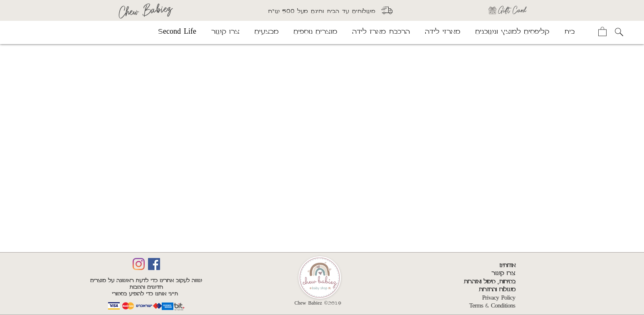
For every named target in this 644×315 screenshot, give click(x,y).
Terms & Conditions (492, 306)
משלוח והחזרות (497, 290)
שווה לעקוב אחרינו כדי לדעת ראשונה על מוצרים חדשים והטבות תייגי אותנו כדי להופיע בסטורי (146, 287)
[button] (602, 31)
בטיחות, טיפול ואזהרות (489, 282)
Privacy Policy (498, 298)
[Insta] (139, 264)
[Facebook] (154, 264)
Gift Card (512, 10)
